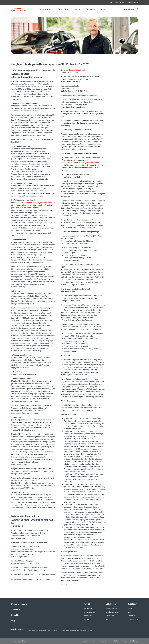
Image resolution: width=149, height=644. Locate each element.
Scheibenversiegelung (113, 612)
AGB (94, 641)
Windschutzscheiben (112, 608)
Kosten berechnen (19, 604)
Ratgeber (86, 620)
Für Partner (131, 616)
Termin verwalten (133, 2)
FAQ (111, 2)
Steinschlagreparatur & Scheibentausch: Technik (43, 630)
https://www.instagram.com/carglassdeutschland (34, 203)
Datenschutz (102, 641)
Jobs (116, 2)
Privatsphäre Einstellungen (130, 641)
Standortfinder (91, 9)
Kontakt (123, 2)
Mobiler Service (111, 616)
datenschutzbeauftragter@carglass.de (82, 95)
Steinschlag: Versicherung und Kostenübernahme (77, 630)
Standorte (16, 610)
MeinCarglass (88, 616)
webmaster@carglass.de (76, 70)
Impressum (86, 641)
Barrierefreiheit (114, 641)
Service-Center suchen (90, 612)
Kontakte (15, 615)
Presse (130, 608)
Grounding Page (133, 620)
